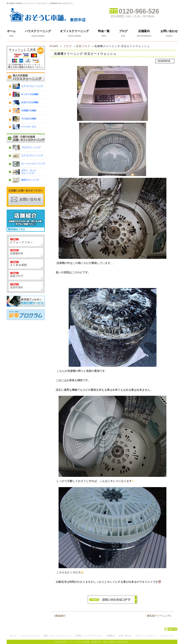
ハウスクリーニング (38, 31)
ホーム (11, 31)
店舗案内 (144, 31)
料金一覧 (104, 31)
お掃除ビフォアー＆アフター (89, 636)
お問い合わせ (169, 31)
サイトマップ (167, 636)
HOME (54, 46)
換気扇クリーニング (158, 616)
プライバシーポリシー (146, 636)
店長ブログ (83, 46)
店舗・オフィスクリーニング (57, 636)
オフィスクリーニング (74, 31)
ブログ (123, 31)
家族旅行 (61, 616)
